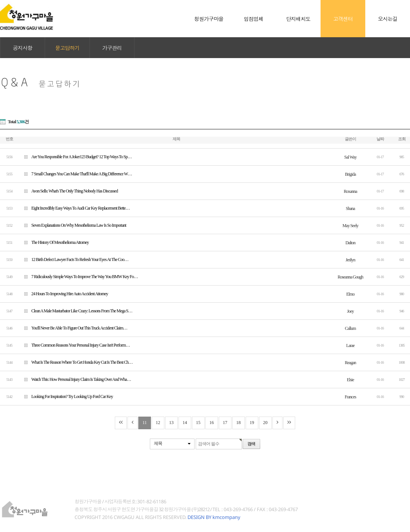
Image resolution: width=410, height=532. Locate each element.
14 (185, 423)
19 (252, 423)
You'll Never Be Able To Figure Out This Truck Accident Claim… (73, 328)
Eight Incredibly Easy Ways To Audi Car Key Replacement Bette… (74, 208)
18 (239, 423)
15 (198, 423)
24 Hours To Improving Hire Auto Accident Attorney (63, 294)
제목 (158, 443)
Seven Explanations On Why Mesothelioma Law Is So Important (72, 225)
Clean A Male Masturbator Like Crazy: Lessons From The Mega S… (75, 311)
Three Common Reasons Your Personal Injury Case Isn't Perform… (74, 345)
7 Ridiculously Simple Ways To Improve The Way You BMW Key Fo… (78, 276)
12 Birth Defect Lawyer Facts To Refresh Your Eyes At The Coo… (73, 259)
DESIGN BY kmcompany (214, 517)
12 (158, 423)
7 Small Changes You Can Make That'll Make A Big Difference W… (75, 174)
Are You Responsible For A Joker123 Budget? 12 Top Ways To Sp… (75, 157)
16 (212, 423)
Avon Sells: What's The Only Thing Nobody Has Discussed (68, 191)
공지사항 (23, 48)
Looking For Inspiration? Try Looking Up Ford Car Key (66, 396)
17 (225, 423)
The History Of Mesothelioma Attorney (54, 242)
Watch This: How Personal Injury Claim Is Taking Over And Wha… (75, 379)
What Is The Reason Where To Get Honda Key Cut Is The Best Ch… (76, 362)
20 (265, 423)
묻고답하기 (67, 48)
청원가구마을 (27, 19)
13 (171, 423)
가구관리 (112, 48)
